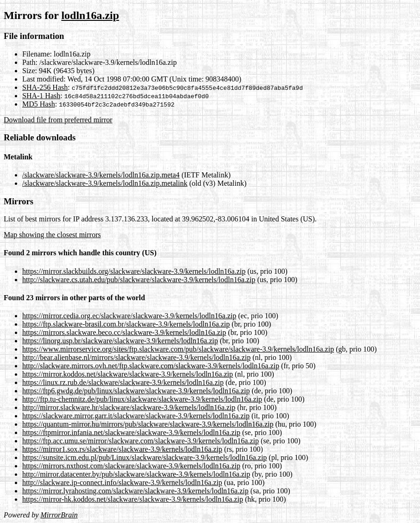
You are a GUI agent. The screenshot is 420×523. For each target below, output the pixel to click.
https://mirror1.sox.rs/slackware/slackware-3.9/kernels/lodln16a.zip (122, 449)
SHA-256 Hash (45, 87)
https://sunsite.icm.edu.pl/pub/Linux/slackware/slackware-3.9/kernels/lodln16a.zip (144, 457)
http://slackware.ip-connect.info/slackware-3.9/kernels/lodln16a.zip (122, 482)
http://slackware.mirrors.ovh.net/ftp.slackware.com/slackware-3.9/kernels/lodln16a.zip (151, 366)
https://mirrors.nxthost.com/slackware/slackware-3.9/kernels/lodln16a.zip (131, 466)
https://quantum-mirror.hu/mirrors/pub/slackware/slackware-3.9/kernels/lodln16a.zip (148, 424)
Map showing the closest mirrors (52, 235)
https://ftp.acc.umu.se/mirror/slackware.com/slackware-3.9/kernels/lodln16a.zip (141, 441)
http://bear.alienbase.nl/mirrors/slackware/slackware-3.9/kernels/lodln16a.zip (136, 357)
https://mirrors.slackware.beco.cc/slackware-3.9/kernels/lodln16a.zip (124, 332)
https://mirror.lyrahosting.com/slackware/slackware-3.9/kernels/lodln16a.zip (135, 491)
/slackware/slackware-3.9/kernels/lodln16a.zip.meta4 (101, 175)
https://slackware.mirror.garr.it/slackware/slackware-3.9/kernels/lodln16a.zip (136, 416)
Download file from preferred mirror (58, 120)
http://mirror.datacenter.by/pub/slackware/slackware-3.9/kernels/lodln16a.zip (136, 474)
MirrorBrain (59, 515)
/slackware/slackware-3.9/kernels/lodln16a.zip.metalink (105, 183)
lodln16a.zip (90, 15)
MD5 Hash (39, 104)
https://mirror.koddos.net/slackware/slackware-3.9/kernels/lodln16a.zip (128, 374)
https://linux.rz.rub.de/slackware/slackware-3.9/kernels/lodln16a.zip (123, 382)
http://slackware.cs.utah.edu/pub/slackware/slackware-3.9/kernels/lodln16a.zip (139, 280)
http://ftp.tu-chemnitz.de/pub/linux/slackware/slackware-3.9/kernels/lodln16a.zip (142, 399)
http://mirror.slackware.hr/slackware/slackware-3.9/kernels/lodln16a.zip (129, 407)
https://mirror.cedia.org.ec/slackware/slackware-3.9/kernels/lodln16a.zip (129, 316)
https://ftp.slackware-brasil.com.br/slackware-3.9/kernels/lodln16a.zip (126, 324)
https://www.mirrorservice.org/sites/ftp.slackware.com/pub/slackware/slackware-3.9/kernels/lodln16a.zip (178, 349)
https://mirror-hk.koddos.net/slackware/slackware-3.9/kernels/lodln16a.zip (133, 499)
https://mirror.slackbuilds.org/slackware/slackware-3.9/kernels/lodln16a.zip (134, 271)
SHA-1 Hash (41, 96)
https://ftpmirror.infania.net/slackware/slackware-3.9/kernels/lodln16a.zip (131, 432)
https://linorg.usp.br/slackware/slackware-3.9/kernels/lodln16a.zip (120, 341)
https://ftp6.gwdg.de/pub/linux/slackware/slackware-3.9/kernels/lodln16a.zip (136, 391)
